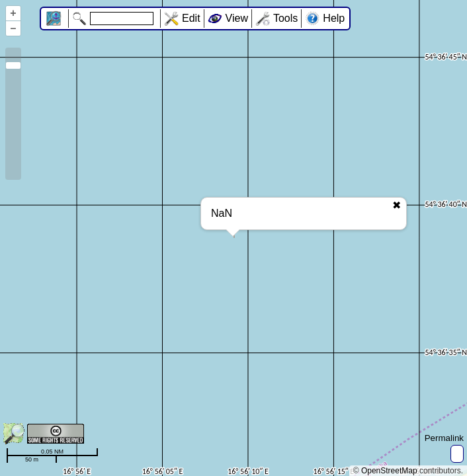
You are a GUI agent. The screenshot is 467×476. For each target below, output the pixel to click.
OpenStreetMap (389, 471)
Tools (285, 18)
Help (334, 18)
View (237, 18)
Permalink (444, 438)
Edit (191, 18)
